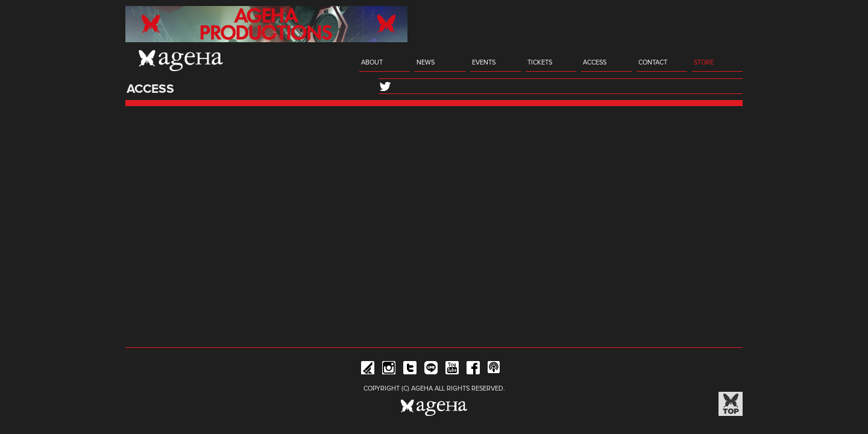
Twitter (410, 370)
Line (431, 370)
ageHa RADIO (494, 370)
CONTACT (653, 62)
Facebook (473, 370)
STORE (704, 62)
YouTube (452, 370)
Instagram (389, 370)
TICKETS (540, 62)
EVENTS (484, 62)
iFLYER (368, 370)
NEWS (426, 62)
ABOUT (372, 62)
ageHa (181, 60)
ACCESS (595, 62)
